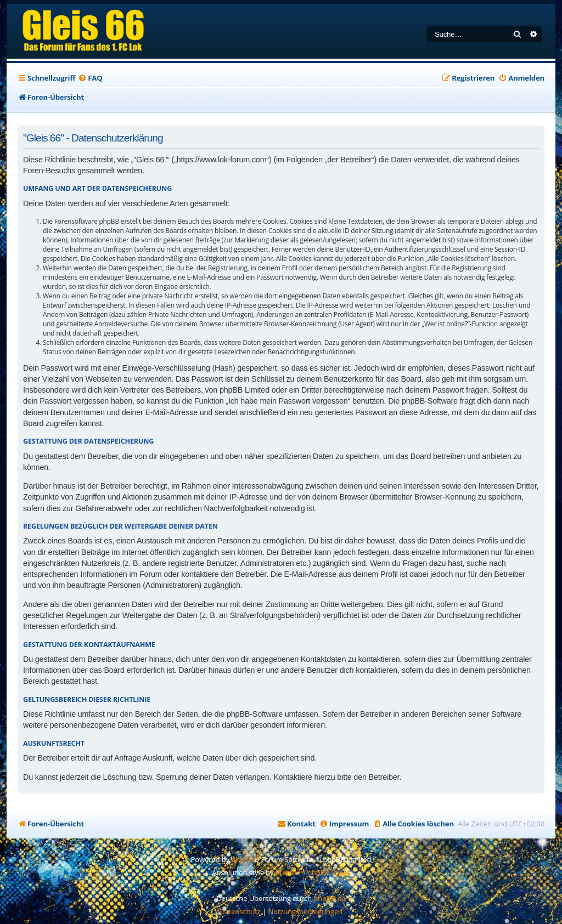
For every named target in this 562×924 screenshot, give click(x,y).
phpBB (242, 859)
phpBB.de (330, 898)
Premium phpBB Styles (313, 872)
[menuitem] (90, 78)
